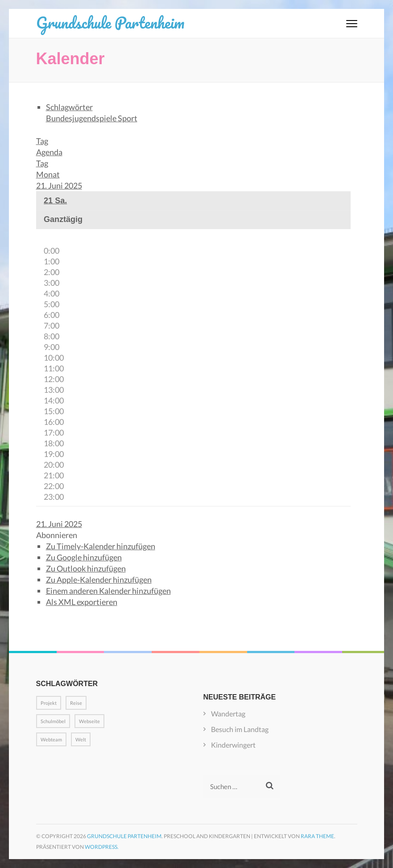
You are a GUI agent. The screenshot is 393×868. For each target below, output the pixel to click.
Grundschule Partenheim (110, 22)
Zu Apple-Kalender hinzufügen (99, 580)
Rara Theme (317, 836)
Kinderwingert (233, 745)
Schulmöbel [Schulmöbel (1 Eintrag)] (53, 721)
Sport (128, 118)
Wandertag (228, 714)
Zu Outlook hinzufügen (86, 568)
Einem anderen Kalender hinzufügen (108, 591)
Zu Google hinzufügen (84, 557)
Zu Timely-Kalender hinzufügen (101, 546)
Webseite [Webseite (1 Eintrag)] (89, 721)
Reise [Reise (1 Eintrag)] (76, 703)
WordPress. (102, 847)
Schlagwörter (69, 107)
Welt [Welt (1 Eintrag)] (81, 739)
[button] (57, 535)
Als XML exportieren (82, 602)
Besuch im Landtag (240, 729)
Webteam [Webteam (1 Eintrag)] (51, 739)
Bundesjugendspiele (82, 118)
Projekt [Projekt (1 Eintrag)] (49, 703)
